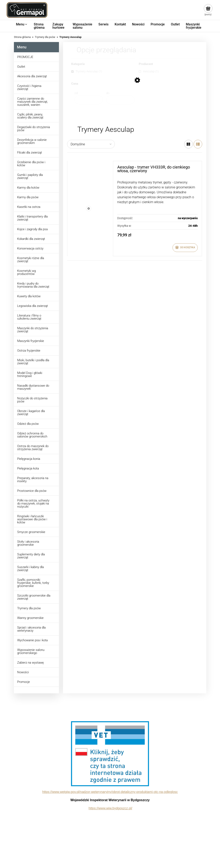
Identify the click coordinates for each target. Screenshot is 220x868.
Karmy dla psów (28, 197)
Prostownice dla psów (32, 491)
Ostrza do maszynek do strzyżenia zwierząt (33, 448)
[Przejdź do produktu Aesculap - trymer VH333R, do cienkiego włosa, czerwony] (89, 209)
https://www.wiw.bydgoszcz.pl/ (110, 808)
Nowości (23, 672)
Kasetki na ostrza (29, 207)
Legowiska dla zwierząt (33, 306)
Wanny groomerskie (30, 618)
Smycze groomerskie (31, 532)
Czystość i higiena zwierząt (29, 87)
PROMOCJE (25, 57)
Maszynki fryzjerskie (31, 341)
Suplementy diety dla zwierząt (31, 556)
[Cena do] (120, 100)
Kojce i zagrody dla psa (32, 229)
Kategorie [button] (78, 64)
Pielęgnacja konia (29, 459)
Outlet (21, 67)
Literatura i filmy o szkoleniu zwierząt (29, 317)
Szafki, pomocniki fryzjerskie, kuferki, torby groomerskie (33, 583)
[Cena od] (89, 100)
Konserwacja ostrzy (30, 248)
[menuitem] (22, 24)
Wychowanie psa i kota (32, 640)
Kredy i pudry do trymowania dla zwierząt (33, 285)
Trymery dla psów (29, 608)
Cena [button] (75, 84)
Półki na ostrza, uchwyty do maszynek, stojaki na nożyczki (33, 503)
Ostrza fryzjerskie (29, 351)
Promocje (24, 682)
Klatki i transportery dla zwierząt (32, 218)
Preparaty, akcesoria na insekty (33, 480)
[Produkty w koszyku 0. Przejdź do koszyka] (208, 10)
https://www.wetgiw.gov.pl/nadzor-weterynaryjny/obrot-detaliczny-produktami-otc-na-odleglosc (110, 792)
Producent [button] (146, 64)
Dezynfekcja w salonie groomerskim (32, 141)
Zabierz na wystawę (30, 663)
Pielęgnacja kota (28, 468)
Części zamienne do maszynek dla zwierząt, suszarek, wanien (33, 102)
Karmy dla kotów (28, 188)
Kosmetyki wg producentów (27, 272)
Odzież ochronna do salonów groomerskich (32, 435)
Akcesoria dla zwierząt (32, 76)
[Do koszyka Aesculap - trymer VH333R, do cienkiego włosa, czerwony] (185, 248)
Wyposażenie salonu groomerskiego (31, 651)
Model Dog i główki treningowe (30, 374)
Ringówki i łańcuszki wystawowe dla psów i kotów (32, 519)
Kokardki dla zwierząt (31, 239)
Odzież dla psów (28, 424)
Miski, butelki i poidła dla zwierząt (33, 362)
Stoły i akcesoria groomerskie (28, 543)
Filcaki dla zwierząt (30, 153)
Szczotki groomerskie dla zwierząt (34, 597)
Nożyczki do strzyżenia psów (32, 400)
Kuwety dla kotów (29, 296)
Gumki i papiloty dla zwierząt (30, 176)
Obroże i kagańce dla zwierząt (31, 413)
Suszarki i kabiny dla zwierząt (30, 569)
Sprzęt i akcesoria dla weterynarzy (31, 629)
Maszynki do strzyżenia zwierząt (33, 330)
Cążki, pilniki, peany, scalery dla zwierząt (30, 116)
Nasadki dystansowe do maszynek (33, 387)
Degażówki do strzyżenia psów (34, 129)
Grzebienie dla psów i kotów (31, 164)
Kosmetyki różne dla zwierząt (31, 260)
